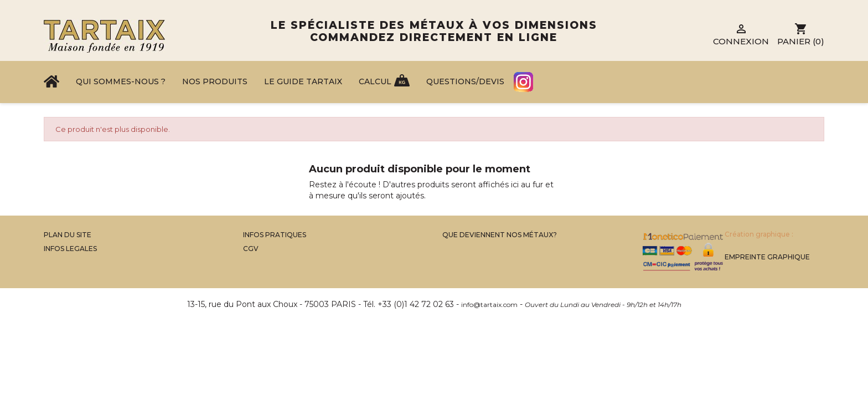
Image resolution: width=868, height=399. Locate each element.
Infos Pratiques (275, 235)
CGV (251, 249)
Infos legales (70, 249)
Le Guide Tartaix (303, 81)
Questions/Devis (465, 81)
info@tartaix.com (489, 305)
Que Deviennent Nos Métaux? (500, 235)
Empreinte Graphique (767, 257)
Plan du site (68, 235)
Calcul (375, 81)
